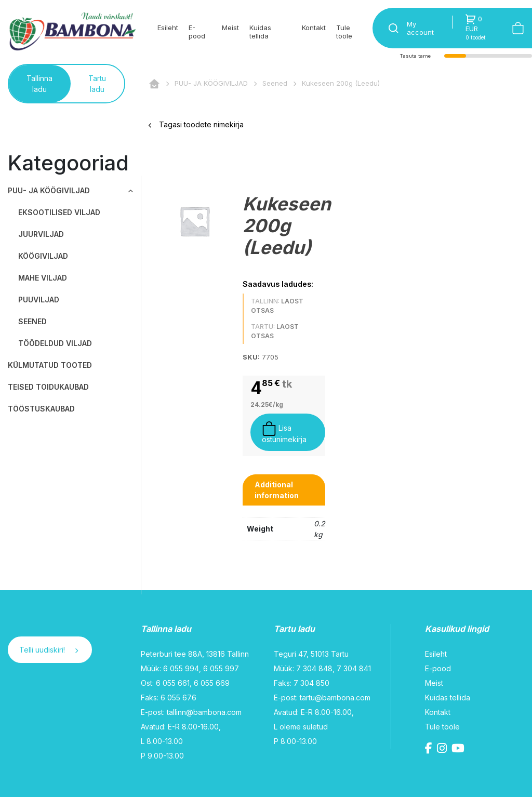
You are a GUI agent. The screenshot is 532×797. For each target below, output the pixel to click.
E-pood (197, 32)
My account (420, 28)
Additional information (277, 490)
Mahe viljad (43, 278)
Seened (275, 83)
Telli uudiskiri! (49, 650)
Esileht (168, 28)
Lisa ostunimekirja (284, 433)
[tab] (284, 490)
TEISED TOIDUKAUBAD (48, 387)
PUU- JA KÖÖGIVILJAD (211, 83)
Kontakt (314, 28)
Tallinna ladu (39, 84)
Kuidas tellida (260, 32)
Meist (230, 28)
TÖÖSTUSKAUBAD (41, 409)
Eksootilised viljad (59, 212)
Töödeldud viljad (55, 343)
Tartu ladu (97, 84)
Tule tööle (344, 32)
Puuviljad (39, 300)
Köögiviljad (43, 256)
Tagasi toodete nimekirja (196, 124)
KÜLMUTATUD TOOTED (50, 365)
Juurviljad (41, 234)
